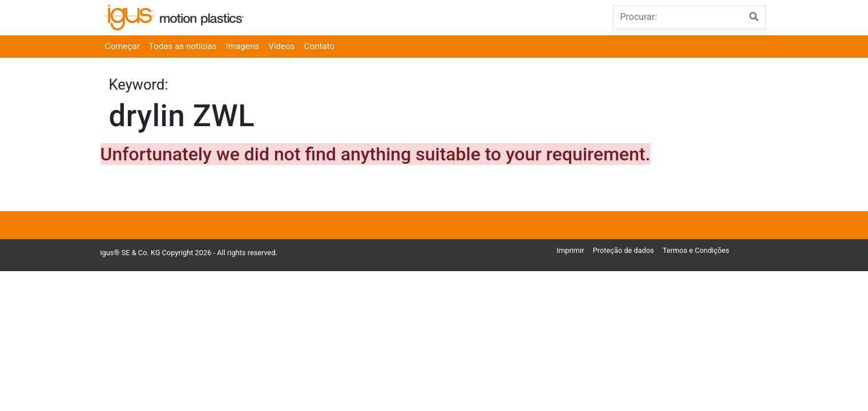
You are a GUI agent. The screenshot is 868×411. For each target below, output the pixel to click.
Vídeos (282, 46)
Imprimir (571, 250)
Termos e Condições (696, 250)
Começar (122, 46)
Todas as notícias (183, 46)
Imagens (243, 46)
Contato (320, 46)
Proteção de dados (623, 250)
